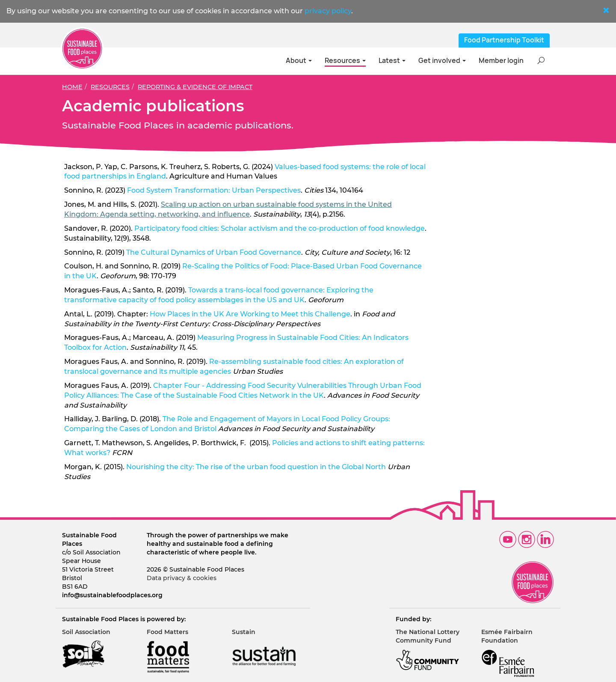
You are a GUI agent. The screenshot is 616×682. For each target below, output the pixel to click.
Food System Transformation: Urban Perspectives (214, 190)
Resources (345, 61)
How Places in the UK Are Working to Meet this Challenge (250, 314)
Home (72, 87)
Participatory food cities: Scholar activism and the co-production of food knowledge (280, 228)
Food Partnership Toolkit (504, 40)
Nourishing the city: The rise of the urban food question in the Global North (256, 467)
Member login (501, 61)
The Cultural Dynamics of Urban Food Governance (214, 252)
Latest (392, 61)
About (299, 61)
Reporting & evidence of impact (195, 87)
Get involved (442, 61)
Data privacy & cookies (182, 578)
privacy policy (328, 11)
